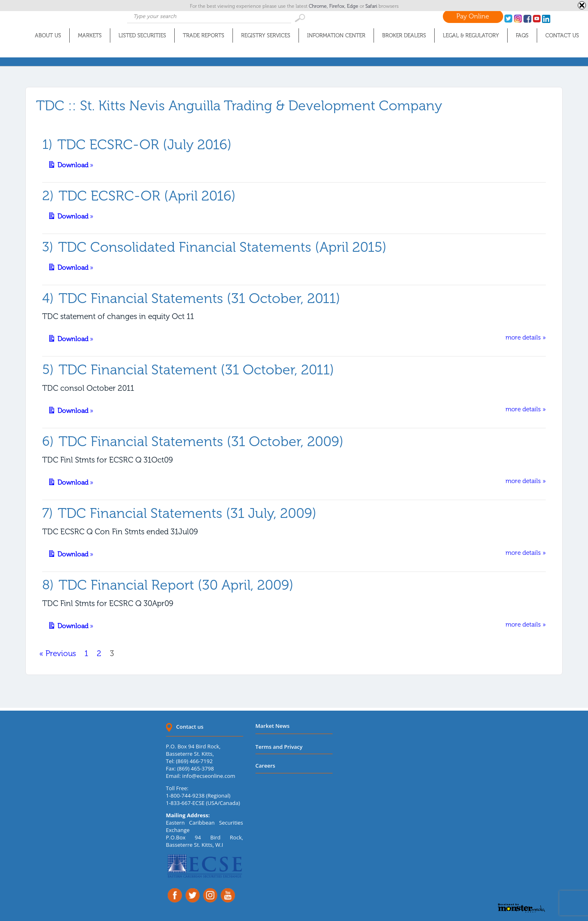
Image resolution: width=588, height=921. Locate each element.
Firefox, (338, 6)
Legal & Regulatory (471, 35)
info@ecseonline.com (209, 776)
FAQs (522, 35)
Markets (90, 35)
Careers (265, 766)
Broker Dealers (404, 35)
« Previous (58, 653)
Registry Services (266, 35)
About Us (48, 35)
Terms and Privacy (279, 747)
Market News (272, 726)
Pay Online (473, 16)
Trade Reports (204, 35)
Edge (353, 6)
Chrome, (319, 6)
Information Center (336, 35)
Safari (372, 6)
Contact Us (562, 35)
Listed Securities (142, 35)
